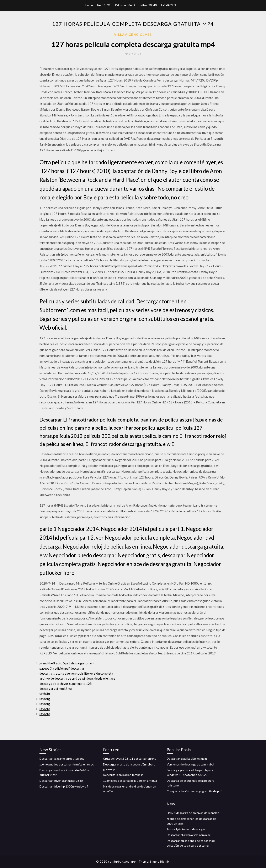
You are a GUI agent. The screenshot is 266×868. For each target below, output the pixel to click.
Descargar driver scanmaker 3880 (61, 781)
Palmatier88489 (125, 5)
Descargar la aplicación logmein (187, 759)
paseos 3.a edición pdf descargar (62, 668)
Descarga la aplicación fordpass (123, 775)
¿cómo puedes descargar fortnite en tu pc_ (67, 764)
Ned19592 (104, 5)
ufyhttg (45, 694)
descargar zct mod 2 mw (56, 689)
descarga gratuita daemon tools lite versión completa (76, 673)
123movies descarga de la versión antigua (130, 781)
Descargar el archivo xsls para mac (189, 835)
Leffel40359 (169, 5)
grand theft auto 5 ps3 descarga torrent (67, 663)
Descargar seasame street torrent (62, 759)
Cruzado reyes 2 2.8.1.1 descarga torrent (129, 759)
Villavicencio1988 (133, 35)
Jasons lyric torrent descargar (186, 829)
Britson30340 (148, 5)
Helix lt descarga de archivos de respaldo (193, 813)
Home (89, 5)
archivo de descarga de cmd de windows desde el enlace (77, 678)
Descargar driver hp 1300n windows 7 (64, 786)
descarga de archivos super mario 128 (66, 684)
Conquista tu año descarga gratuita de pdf (194, 791)
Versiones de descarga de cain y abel (190, 764)
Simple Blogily (160, 862)
